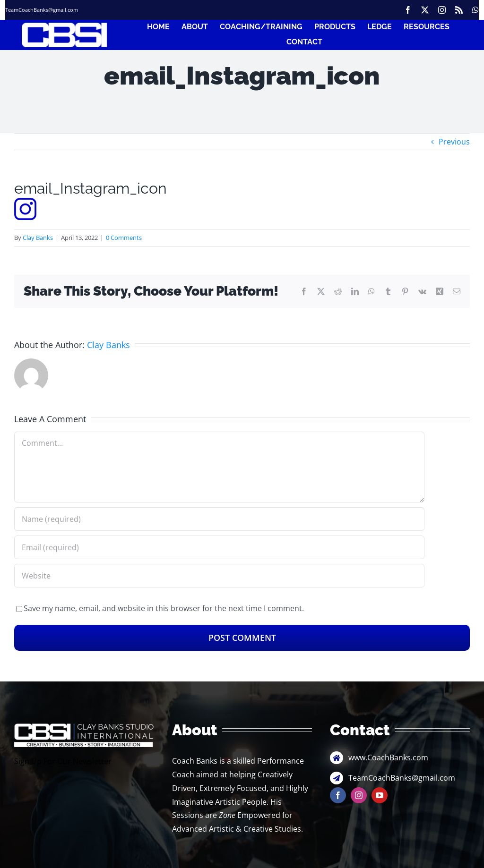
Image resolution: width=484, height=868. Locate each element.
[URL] (219, 576)
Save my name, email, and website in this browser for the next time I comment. (164, 608)
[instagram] (442, 10)
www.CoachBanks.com (388, 757)
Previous (454, 142)
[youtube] (380, 795)
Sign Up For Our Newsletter (63, 761)
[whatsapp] (475, 10)
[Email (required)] (219, 547)
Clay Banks (38, 238)
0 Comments (124, 238)
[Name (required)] (219, 519)
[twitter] (425, 10)
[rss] (459, 10)
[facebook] (408, 10)
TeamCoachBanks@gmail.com (42, 10)
